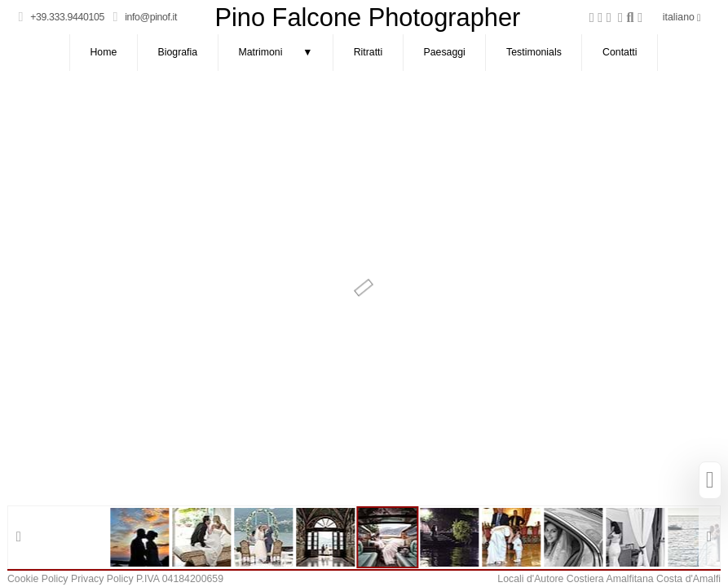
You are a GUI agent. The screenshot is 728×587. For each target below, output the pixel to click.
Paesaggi (445, 52)
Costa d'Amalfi (688, 579)
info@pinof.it (151, 17)
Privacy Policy (102, 579)
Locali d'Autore (530, 579)
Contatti (620, 52)
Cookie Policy (38, 579)
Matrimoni (285, 53)
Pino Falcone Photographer (367, 18)
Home (103, 52)
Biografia (178, 52)
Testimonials (534, 52)
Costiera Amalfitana (610, 579)
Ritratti (368, 52)
